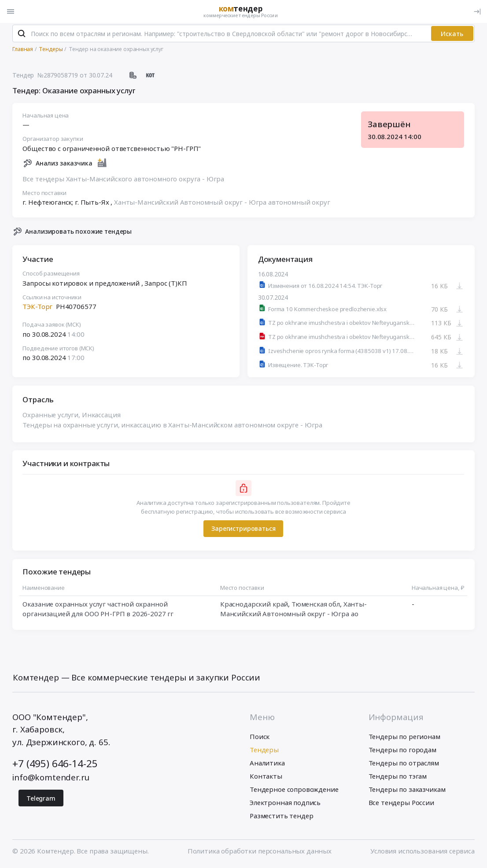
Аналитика (267, 765)
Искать (452, 35)
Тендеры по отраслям (404, 765)
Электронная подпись (285, 805)
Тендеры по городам (402, 752)
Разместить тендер (281, 818)
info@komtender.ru (51, 779)
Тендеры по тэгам (398, 778)
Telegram (41, 800)
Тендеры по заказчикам (407, 791)
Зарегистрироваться (243, 531)
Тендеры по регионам (404, 739)
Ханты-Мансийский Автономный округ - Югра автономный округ (222, 204)
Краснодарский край (254, 606)
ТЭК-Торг (38, 309)
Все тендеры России (401, 805)
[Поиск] (21, 36)
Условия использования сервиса (422, 853)
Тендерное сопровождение (294, 791)
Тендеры (264, 752)
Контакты (266, 778)
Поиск (260, 739)
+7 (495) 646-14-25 (55, 766)
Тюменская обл (316, 606)
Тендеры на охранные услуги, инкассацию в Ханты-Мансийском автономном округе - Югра (173, 427)
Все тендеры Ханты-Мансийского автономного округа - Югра (124, 181)
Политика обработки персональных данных (260, 853)
